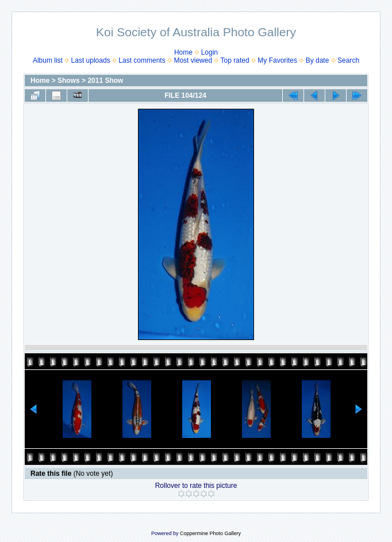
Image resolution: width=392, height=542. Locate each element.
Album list (48, 60)
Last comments (142, 60)
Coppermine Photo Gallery (210, 533)
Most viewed (193, 60)
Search (348, 60)
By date (318, 60)
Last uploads (91, 60)
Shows (69, 81)
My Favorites (277, 60)
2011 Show (105, 81)
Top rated (235, 60)
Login (210, 52)
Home (183, 52)
